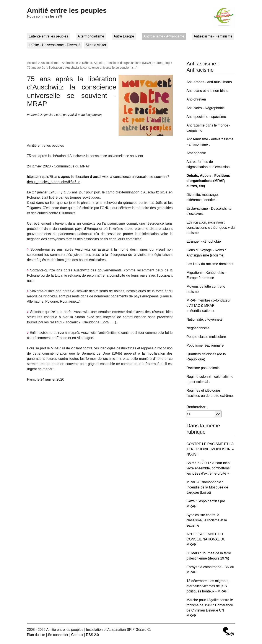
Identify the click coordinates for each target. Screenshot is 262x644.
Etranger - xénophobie (204, 241)
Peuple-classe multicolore (206, 337)
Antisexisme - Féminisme (213, 36)
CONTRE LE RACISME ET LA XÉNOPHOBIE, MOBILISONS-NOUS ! (210, 449)
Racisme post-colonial (204, 368)
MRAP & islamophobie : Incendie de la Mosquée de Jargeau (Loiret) (207, 487)
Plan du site (36, 635)
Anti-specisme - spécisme (206, 117)
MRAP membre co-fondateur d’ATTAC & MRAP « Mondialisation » (209, 306)
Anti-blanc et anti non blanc (207, 91)
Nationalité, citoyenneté (205, 319)
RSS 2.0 (93, 635)
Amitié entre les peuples (67, 10)
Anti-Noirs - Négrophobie (206, 108)
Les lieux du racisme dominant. (211, 264)
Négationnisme (198, 328)
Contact (77, 635)
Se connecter (58, 635)
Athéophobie (196, 153)
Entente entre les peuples (48, 36)
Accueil (32, 63)
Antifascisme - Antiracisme (164, 36)
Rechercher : (197, 407)
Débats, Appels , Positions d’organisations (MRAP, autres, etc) (126, 63)
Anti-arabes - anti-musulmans (209, 82)
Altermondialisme (91, 36)
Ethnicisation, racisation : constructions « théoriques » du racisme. (211, 228)
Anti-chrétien (196, 99)
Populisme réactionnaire (205, 345)
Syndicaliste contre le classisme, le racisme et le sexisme (207, 520)
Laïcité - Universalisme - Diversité (55, 45)
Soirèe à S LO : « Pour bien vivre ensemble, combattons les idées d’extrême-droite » (208, 468)
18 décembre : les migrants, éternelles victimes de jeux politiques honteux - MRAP (208, 586)
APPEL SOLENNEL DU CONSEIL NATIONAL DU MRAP (206, 539)
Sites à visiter (96, 45)
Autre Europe (124, 36)
